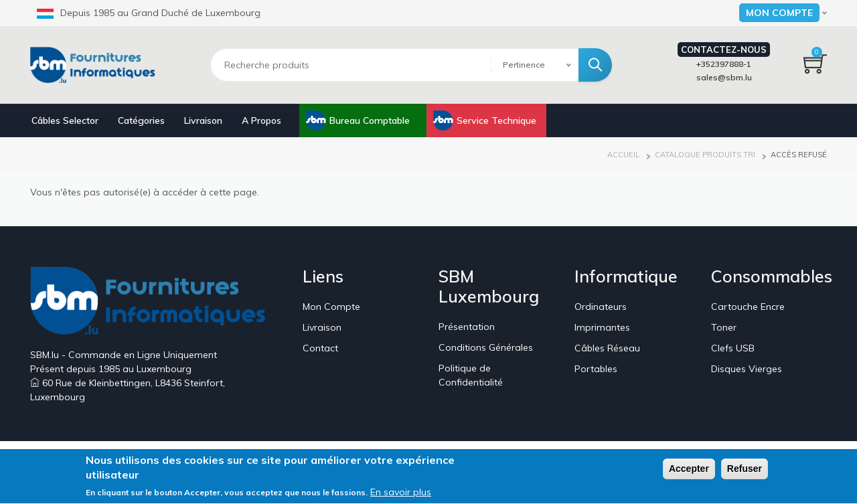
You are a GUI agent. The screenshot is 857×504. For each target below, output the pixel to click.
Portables (596, 369)
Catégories (141, 120)
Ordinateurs (601, 307)
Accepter (689, 471)
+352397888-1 (724, 64)
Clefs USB (733, 348)
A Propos (261, 120)
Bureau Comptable (370, 120)
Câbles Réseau (607, 348)
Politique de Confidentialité (471, 375)
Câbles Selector (65, 120)
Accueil (623, 155)
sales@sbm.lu (724, 77)
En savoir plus (401, 495)
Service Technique (496, 120)
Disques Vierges (747, 369)
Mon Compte (331, 307)
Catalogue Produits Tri (705, 155)
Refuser (745, 471)
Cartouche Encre (748, 307)
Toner (724, 327)
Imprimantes (602, 327)
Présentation (467, 327)
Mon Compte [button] (779, 13)
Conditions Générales (486, 347)
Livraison (203, 120)
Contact (320, 348)
